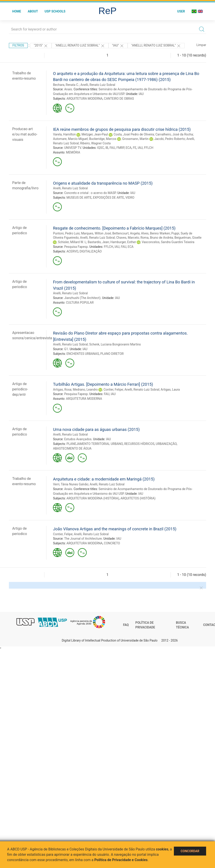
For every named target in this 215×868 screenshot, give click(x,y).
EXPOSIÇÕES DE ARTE (109, 198)
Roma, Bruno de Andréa (157, 238)
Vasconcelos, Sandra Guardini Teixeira (168, 242)
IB (107, 148)
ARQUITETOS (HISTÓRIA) (138, 498)
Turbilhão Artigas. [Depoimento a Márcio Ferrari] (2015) (103, 384)
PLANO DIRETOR (112, 354)
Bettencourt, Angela (126, 233)
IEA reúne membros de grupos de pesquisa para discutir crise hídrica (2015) (122, 129)
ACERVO (72, 251)
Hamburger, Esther (123, 242)
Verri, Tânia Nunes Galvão (71, 484)
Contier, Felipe (113, 390)
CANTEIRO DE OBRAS (119, 99)
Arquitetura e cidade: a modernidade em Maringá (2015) (104, 479)
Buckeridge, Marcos (103, 139)
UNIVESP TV (73, 148)
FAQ (126, 625)
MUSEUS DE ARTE (79, 198)
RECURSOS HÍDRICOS (139, 444)
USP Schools (55, 11)
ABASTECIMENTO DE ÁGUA (72, 448)
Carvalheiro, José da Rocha (174, 134)
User (181, 11)
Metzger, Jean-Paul (95, 134)
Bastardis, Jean (98, 242)
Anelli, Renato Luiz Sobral (98, 85)
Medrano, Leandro (85, 390)
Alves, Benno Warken (155, 233)
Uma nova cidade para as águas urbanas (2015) (96, 429)
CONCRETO (112, 543)
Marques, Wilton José (96, 233)
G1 (66, 349)
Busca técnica (182, 625)
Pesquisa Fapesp (76, 247)
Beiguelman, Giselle (188, 238)
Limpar (201, 45)
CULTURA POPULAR (80, 303)
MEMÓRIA (73, 152)
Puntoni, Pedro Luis (66, 233)
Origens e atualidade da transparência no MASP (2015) (103, 183)
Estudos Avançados (78, 439)
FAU (112, 148)
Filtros (18, 45)
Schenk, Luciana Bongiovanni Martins (115, 344)
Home (17, 11)
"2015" (41, 46)
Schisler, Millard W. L (72, 242)
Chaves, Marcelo (128, 238)
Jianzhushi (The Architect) (82, 298)
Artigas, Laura (170, 390)
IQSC (101, 148)
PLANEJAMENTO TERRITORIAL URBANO (95, 444)
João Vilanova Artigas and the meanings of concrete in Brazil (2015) (115, 529)
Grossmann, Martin (136, 139)
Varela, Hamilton (64, 134)
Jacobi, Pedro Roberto (170, 139)
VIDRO (130, 198)
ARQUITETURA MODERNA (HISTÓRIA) (93, 498)
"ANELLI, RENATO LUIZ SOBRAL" (80, 46)
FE (135, 148)
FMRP (120, 148)
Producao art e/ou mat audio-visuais (25, 134)
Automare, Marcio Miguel (70, 139)
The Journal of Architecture (83, 539)
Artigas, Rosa (62, 390)
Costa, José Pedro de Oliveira (134, 134)
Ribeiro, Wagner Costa (95, 143)
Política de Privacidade (145, 625)
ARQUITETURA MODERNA (84, 99)
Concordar (190, 851)
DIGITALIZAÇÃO (91, 251)
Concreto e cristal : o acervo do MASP (90, 193)
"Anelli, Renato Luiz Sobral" (156, 46)
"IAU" (118, 46)
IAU (141, 94)
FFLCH (149, 148)
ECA (129, 148)
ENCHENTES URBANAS (83, 354)
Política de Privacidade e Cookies (121, 860)
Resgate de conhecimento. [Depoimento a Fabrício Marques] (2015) (114, 228)
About (33, 11)
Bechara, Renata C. (66, 85)
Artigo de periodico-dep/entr (20, 389)
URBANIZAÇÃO (166, 444)
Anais (68, 89)
